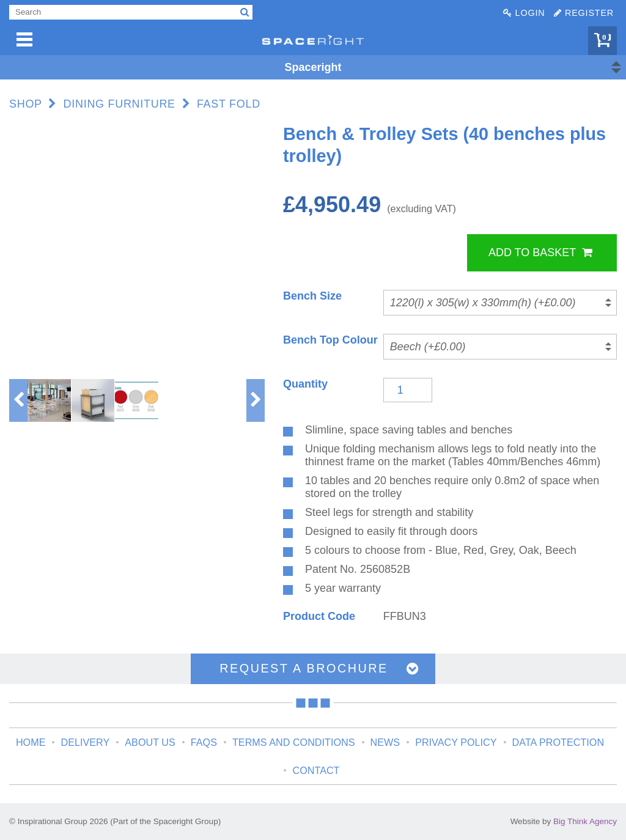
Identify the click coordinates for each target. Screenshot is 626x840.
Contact (316, 770)
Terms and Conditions (294, 742)
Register (584, 13)
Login (524, 13)
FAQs (204, 742)
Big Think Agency (585, 821)
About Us (150, 742)
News (385, 742)
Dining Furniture (120, 104)
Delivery (85, 742)
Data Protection (558, 742)
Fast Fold (229, 104)
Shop (26, 104)
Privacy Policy (456, 742)
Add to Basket (540, 252)
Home (31, 742)
